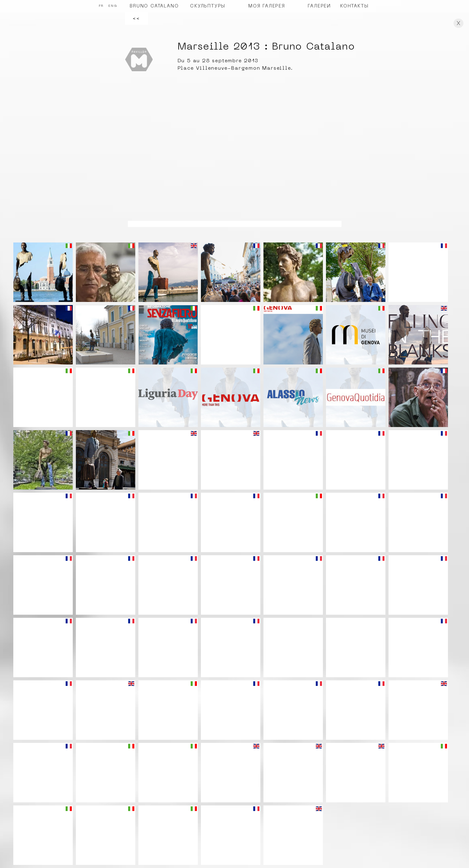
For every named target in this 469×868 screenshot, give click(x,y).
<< (137, 19)
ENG (113, 6)
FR (101, 6)
